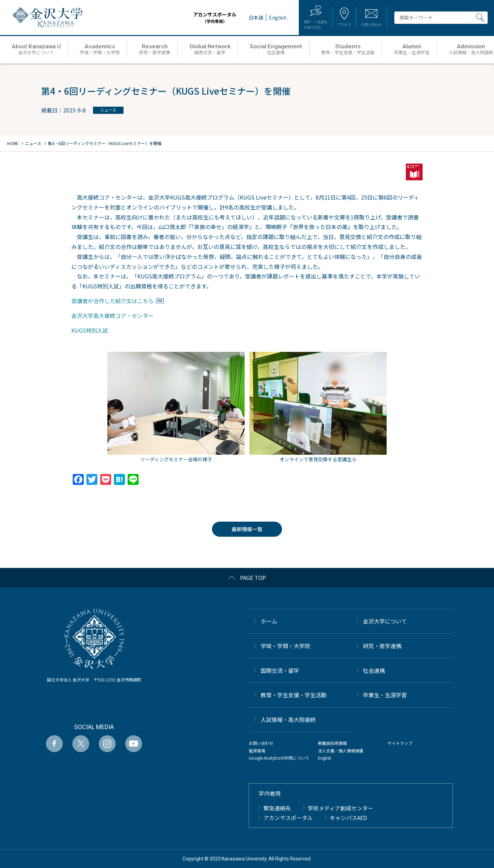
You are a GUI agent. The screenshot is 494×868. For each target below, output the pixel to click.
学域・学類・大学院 (285, 646)
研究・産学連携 (382, 646)
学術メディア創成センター (340, 808)
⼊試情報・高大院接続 (288, 720)
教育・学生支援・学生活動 (294, 695)
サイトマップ (400, 743)
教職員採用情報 (332, 743)
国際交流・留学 (280, 670)
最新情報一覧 (247, 529)
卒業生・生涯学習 (385, 695)
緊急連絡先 (277, 808)
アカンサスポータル (195, 18)
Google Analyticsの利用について (279, 758)
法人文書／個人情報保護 (341, 751)
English (325, 758)
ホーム (269, 621)
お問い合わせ (261, 743)
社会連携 (374, 670)
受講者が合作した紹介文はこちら (113, 301)
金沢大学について (385, 621)
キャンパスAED (348, 818)
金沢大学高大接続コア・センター (113, 316)
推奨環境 (257, 751)
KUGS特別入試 (90, 330)
